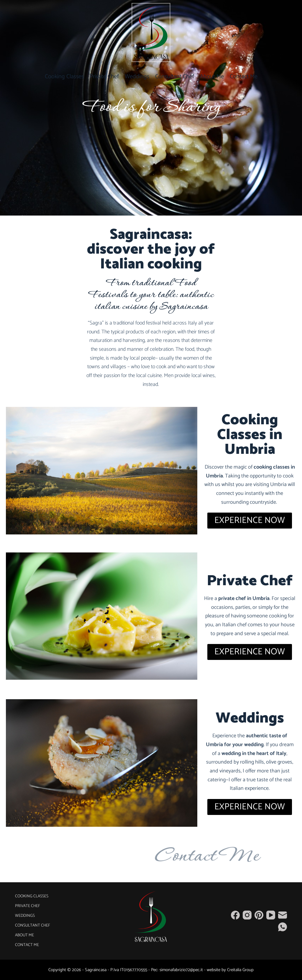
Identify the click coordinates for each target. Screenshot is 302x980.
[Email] (283, 915)
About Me (212, 77)
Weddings (137, 77)
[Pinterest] (259, 915)
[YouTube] (271, 915)
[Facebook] (235, 915)
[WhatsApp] (283, 927)
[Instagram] (247, 915)
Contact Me (244, 77)
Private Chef (104, 77)
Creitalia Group (240, 970)
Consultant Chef (175, 77)
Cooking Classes (64, 77)
